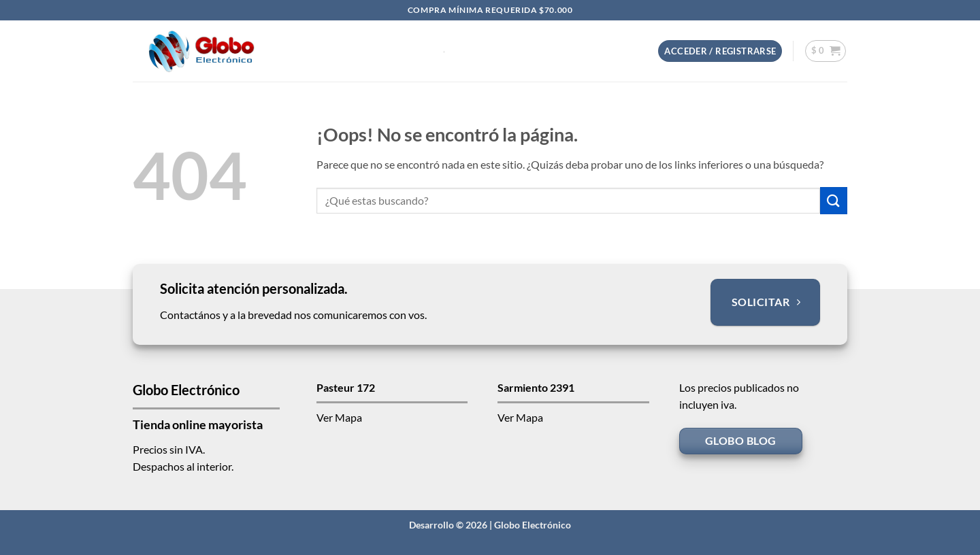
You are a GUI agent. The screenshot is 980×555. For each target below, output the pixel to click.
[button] (720, 51)
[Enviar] (834, 200)
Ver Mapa (339, 417)
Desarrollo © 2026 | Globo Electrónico (490, 525)
